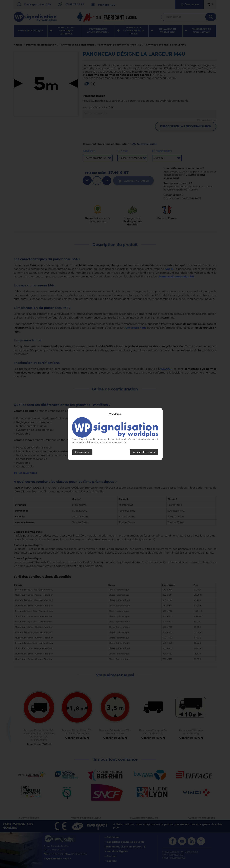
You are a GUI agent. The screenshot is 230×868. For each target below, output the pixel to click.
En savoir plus (82, 452)
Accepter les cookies (144, 452)
